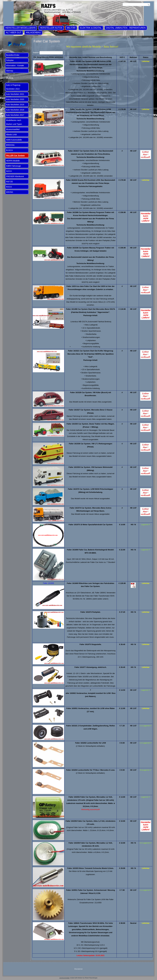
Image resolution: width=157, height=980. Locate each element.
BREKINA (10, 145)
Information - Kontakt (15, 65)
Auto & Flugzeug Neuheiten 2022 (13, 87)
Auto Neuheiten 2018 (15, 110)
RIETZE (9, 182)
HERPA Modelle (13, 161)
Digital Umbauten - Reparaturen (126, 28)
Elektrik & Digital (91, 28)
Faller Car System (47, 41)
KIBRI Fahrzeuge (13, 166)
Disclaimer (78, 969)
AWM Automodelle (14, 140)
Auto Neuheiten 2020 (15, 99)
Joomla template (64, 978)
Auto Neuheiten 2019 (15, 105)
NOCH (9, 171)
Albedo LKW (11, 135)
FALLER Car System (15, 155)
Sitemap (10, 71)
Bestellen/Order (13, 55)
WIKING (10, 192)
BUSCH (9, 150)
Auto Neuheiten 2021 (15, 94)
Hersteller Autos (51, 28)
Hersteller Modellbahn (21, 28)
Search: (48, 52)
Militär (71, 28)
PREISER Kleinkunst (15, 176)
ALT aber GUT (14, 33)
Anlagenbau (33, 33)
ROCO (9, 187)
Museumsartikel (13, 129)
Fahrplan (10, 60)
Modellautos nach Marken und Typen (14, 122)
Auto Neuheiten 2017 (15, 115)
